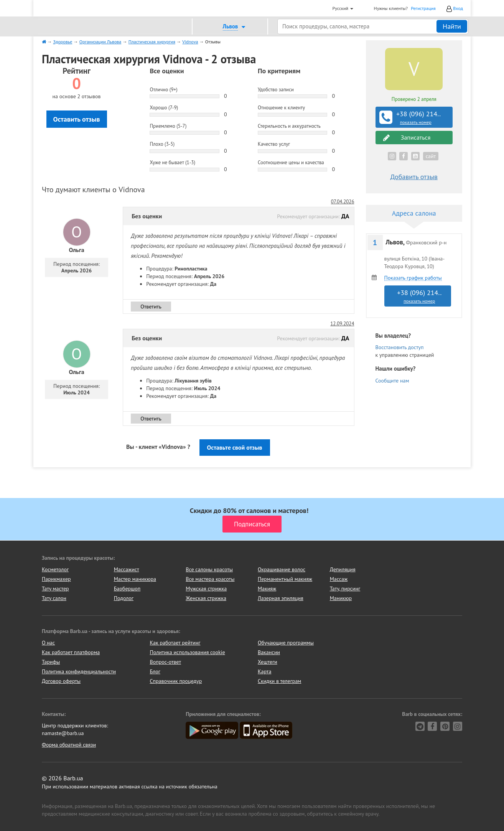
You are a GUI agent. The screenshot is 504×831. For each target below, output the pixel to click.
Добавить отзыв (414, 177)
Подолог (124, 598)
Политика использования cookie (188, 652)
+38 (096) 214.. (415, 117)
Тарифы (51, 662)
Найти (452, 26)
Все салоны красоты (209, 569)
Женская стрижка (206, 598)
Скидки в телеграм (279, 681)
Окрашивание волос (282, 569)
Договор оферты (61, 681)
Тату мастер (55, 589)
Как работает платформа (71, 652)
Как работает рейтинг (175, 643)
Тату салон (54, 598)
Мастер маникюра (135, 579)
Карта (264, 671)
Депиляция (343, 569)
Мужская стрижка (206, 589)
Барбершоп (127, 589)
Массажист (127, 569)
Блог (155, 671)
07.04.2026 (343, 202)
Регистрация (423, 8)
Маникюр (341, 598)
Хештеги (268, 662)
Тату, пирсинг (345, 589)
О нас (48, 643)
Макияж (267, 589)
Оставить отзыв (77, 119)
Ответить (151, 307)
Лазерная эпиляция (281, 598)
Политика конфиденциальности (79, 671)
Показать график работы (413, 278)
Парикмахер (56, 579)
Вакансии (269, 652)
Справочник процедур (176, 681)
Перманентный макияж (285, 579)
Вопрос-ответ (166, 662)
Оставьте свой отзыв (235, 447)
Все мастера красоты (210, 579)
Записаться (407, 138)
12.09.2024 (342, 324)
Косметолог (55, 569)
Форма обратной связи (69, 745)
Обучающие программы (286, 643)
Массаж (339, 579)
